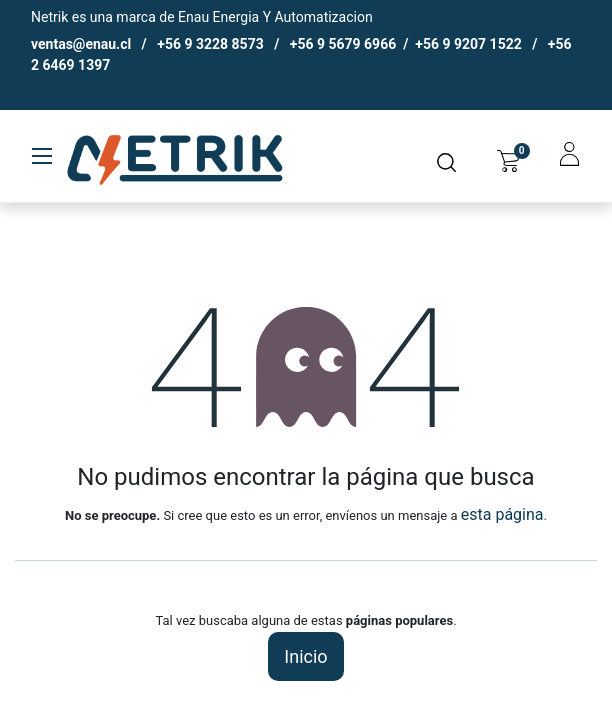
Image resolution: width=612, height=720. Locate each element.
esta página (502, 514)
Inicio (305, 656)
